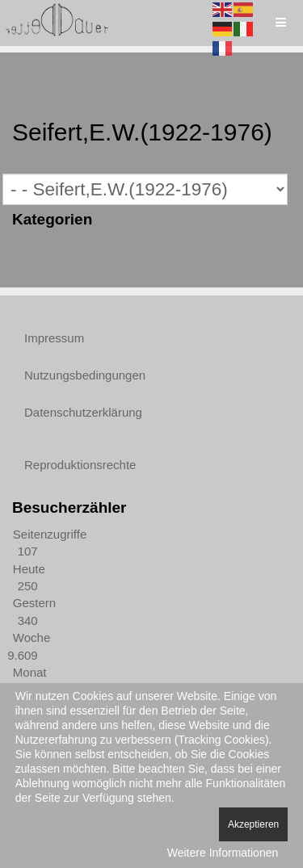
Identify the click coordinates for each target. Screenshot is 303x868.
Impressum (54, 338)
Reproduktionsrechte (80, 465)
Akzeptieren (253, 824)
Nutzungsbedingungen (85, 375)
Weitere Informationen (223, 853)
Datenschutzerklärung (83, 412)
